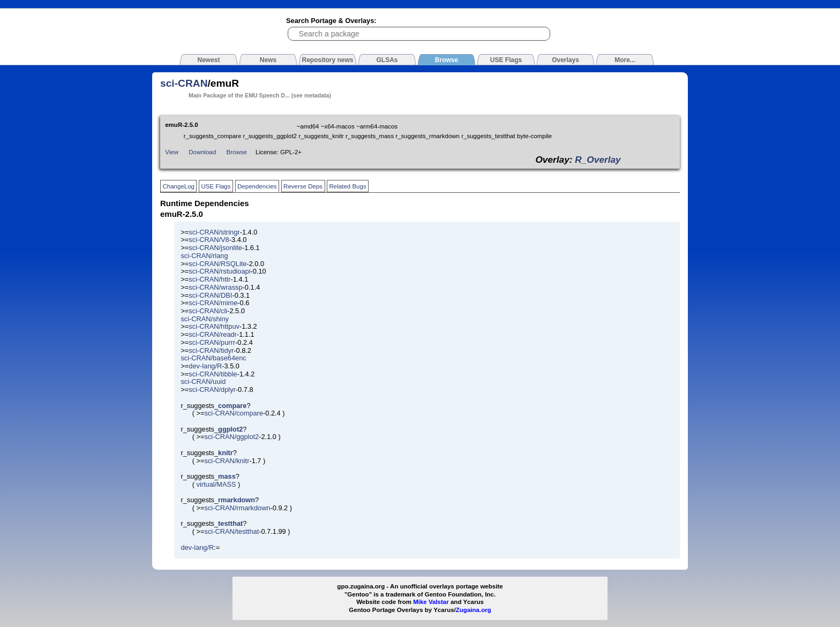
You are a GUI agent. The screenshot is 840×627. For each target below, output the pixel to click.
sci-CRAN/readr (213, 334)
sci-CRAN (184, 83)
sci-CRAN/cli (208, 311)
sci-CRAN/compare (234, 413)
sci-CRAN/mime (213, 303)
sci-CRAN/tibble (213, 374)
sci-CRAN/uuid (203, 382)
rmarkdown (237, 500)
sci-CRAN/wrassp (215, 287)
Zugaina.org (474, 610)
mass (227, 476)
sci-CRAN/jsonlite (215, 248)
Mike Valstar (431, 602)
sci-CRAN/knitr (227, 461)
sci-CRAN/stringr (214, 232)
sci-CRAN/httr (209, 279)
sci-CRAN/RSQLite (217, 264)
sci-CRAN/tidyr (211, 350)
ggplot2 (230, 429)
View (172, 152)
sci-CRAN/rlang (204, 256)
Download (202, 152)
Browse (237, 152)
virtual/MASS (216, 484)
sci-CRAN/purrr (212, 342)
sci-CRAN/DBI (210, 295)
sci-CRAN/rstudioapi (219, 271)
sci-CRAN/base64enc (213, 358)
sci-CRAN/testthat (232, 531)
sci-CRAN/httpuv (214, 326)
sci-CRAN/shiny (205, 319)
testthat (230, 523)
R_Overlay (598, 160)
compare (232, 406)
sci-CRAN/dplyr (212, 390)
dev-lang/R (205, 366)
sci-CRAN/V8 (209, 240)
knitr (226, 453)
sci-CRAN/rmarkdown (238, 508)
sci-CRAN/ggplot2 (232, 437)
